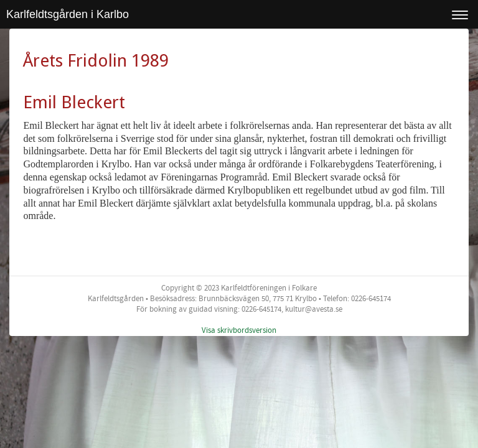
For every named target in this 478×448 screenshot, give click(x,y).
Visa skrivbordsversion (239, 330)
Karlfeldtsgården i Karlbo (68, 14)
